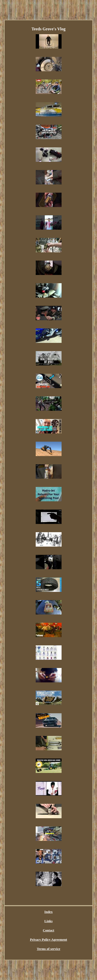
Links (49, 921)
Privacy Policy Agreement (48, 939)
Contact (48, 930)
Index (49, 912)
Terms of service (48, 949)
